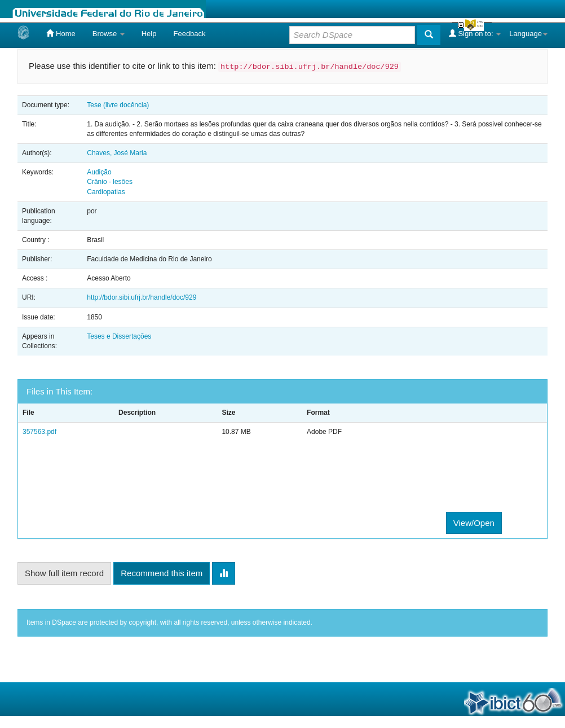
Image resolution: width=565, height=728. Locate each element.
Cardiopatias (106, 192)
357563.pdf (39, 432)
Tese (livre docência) (118, 105)
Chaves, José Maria (117, 153)
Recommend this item (162, 573)
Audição (99, 172)
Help (149, 34)
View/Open (474, 523)
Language (528, 34)
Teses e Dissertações (119, 336)
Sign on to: (475, 33)
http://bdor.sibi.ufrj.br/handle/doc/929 (142, 297)
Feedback (189, 34)
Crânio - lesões (110, 182)
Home (61, 33)
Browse (109, 34)
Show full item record (64, 573)
